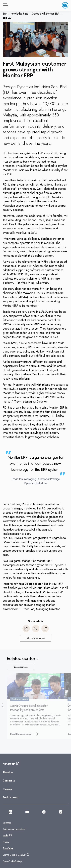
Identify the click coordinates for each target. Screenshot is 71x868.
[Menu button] (5, 5)
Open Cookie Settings (12, 861)
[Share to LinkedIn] (36, 629)
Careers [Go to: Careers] (7, 789)
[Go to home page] (65, 5)
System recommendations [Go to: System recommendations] (14, 829)
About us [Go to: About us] (8, 772)
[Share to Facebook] (26, 629)
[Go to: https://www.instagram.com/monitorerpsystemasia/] (61, 812)
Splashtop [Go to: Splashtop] (7, 823)
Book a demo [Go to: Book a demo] (10, 797)
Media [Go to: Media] (5, 836)
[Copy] (45, 629)
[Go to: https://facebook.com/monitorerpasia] (44, 812)
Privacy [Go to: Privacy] (6, 842)
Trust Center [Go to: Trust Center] (8, 848)
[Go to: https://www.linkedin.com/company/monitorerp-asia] (10, 812)
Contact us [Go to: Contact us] (9, 781)
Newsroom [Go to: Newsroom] (9, 764)
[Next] (69, 705)
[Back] (2, 705)
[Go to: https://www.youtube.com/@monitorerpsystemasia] (27, 812)
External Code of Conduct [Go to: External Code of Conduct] (14, 855)
